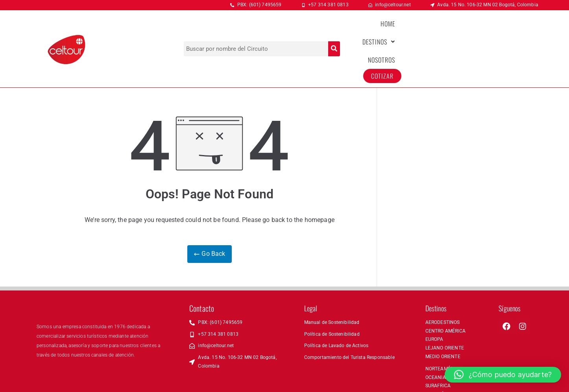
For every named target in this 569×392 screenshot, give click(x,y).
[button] (433, 30)
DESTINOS (433, 30)
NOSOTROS (476, 30)
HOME (397, 30)
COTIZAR (515, 30)
